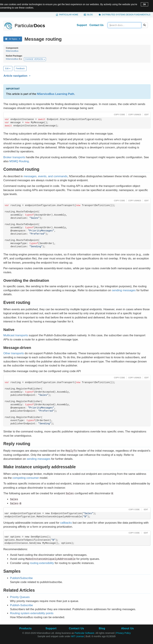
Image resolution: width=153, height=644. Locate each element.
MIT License (78, 636)
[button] (76, 75)
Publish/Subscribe (21, 578)
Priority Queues (20, 597)
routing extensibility (42, 563)
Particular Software (85, 633)
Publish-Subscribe (21, 605)
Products (25, 628)
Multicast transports (16, 335)
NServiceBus (12, 51)
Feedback (20, 69)
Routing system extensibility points (32, 613)
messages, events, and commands (46, 176)
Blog (90, 15)
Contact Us (97, 25)
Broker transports (14, 157)
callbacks (66, 523)
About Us (127, 628)
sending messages (124, 290)
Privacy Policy (123, 633)
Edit (8, 69)
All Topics (13, 39)
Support (82, 25)
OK (144, 4)
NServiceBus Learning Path (56, 94)
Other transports (14, 353)
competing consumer (26, 478)
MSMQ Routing (19, 161)
